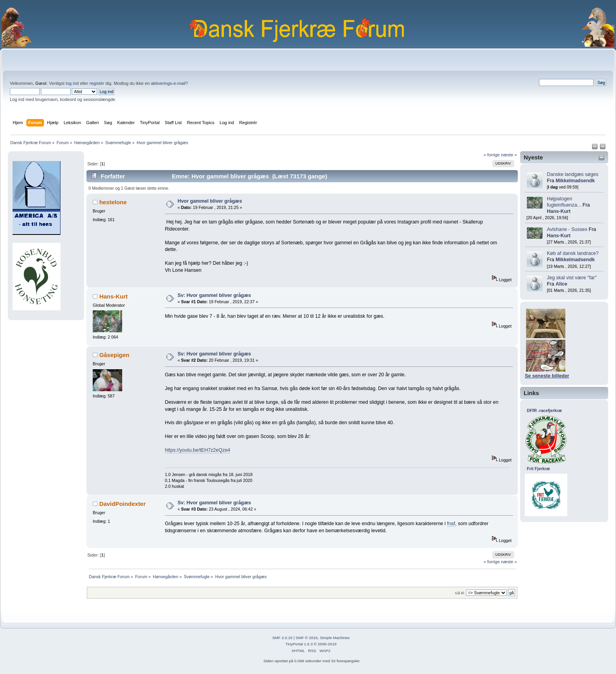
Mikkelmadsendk (575, 181)
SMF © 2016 (307, 638)
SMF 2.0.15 (282, 638)
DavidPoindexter (123, 504)
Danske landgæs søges (573, 174)
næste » (509, 155)
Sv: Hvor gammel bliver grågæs (214, 295)
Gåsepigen (115, 355)
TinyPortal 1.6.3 (299, 644)
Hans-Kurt (559, 211)
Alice (561, 284)
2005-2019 (327, 644)
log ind (72, 83)
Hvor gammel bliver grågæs (210, 201)
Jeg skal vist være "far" (572, 278)
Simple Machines (335, 638)
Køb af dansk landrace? (573, 253)
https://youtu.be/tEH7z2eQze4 (198, 450)
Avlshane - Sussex (567, 229)
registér (97, 83)
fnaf (451, 524)
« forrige (492, 155)
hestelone (113, 202)
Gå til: (460, 593)
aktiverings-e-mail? (169, 83)
